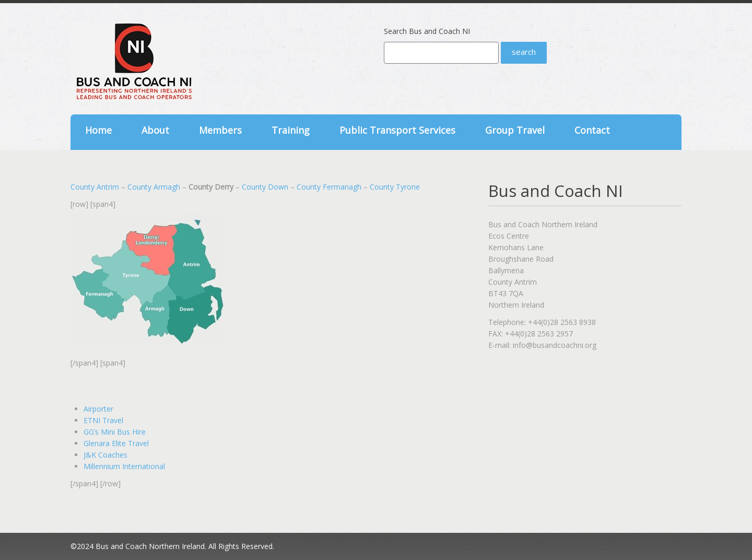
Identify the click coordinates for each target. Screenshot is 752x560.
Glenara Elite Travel (116, 443)
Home (98, 130)
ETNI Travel (103, 420)
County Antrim (95, 187)
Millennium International (124, 466)
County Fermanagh (329, 187)
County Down (265, 187)
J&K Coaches (105, 455)
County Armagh (154, 187)
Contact (592, 130)
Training (291, 130)
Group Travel (515, 130)
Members (220, 130)
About (155, 130)
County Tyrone (395, 187)
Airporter (98, 409)
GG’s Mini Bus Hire (115, 432)
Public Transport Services (397, 130)
